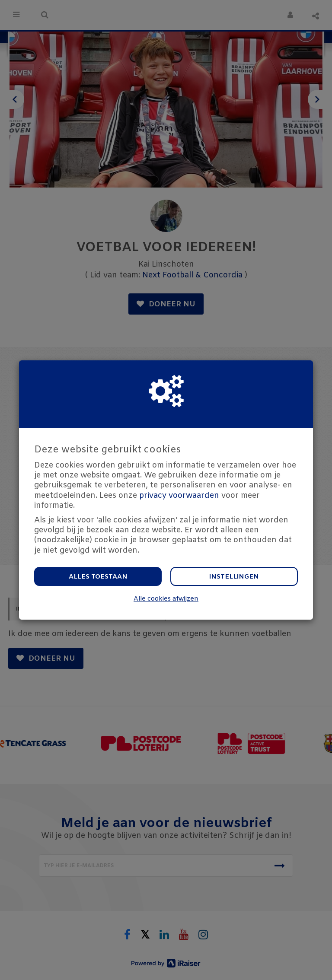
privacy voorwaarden (179, 496)
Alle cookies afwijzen (166, 599)
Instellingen (234, 577)
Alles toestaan (98, 577)
